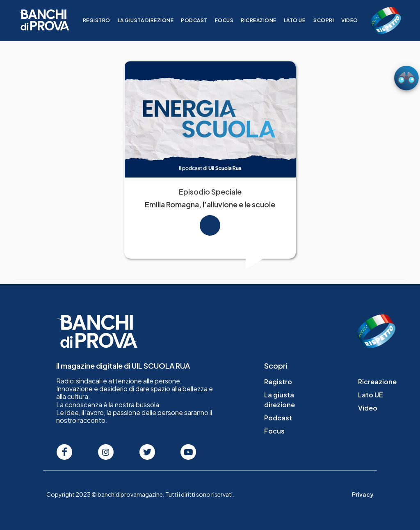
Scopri (329, 20)
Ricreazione (264, 20)
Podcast (199, 20)
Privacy (363, 494)
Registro (102, 20)
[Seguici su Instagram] (106, 452)
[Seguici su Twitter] (147, 452)
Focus (229, 20)
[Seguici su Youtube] (188, 452)
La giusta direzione (151, 20)
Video (355, 20)
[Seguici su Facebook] (64, 452)
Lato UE (300, 20)
